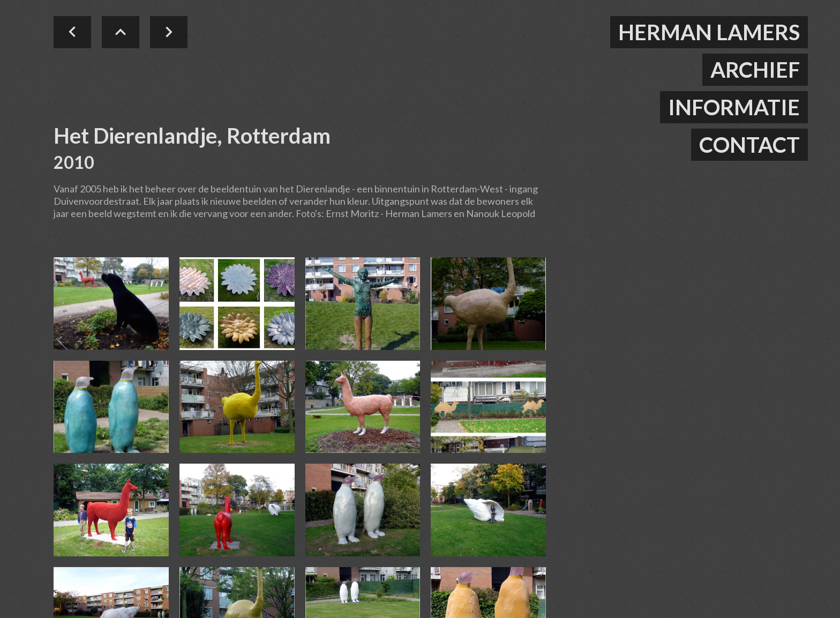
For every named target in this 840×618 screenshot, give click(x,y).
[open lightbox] (111, 304)
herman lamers (709, 32)
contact (749, 145)
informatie (734, 107)
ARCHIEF (755, 70)
